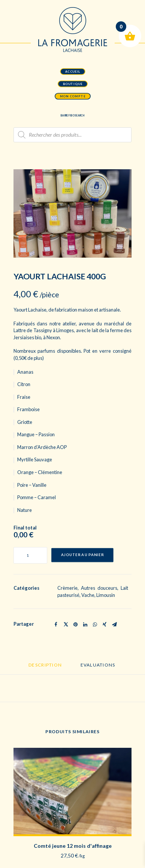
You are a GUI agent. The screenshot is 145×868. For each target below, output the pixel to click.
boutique (72, 84)
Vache (88, 595)
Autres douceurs (99, 588)
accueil (73, 72)
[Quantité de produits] (30, 555)
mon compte (72, 96)
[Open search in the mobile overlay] (72, 135)
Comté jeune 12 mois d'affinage (73, 846)
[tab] (45, 668)
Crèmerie (67, 588)
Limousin (106, 595)
